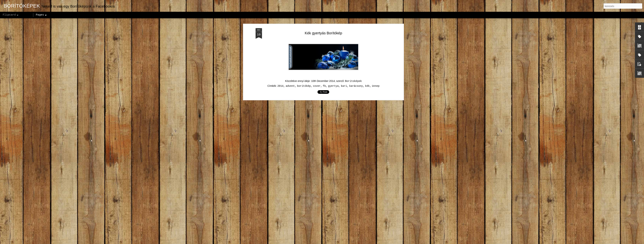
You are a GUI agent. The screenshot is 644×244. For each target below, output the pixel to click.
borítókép (304, 86)
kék (367, 86)
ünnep (376, 86)
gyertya (333, 86)
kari (344, 86)
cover (317, 86)
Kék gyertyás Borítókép (324, 33)
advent (290, 86)
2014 (280, 86)
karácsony (356, 86)
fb (324, 86)
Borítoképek (353, 81)
